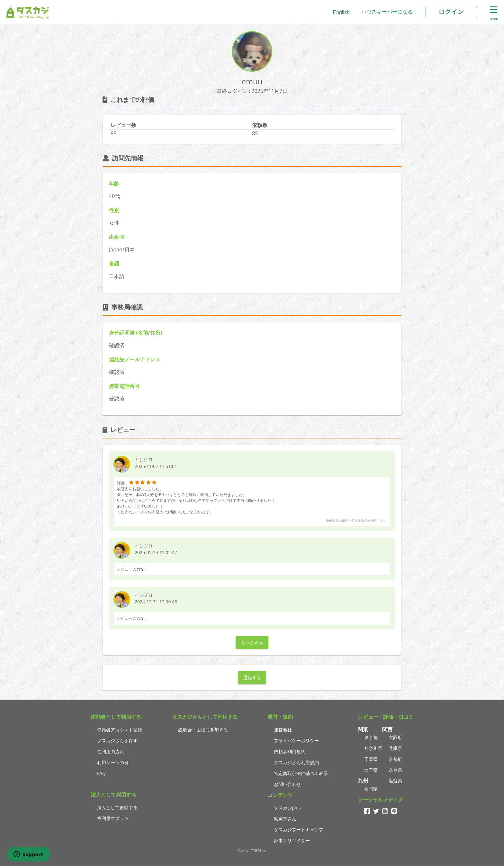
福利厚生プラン (113, 818)
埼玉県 (371, 770)
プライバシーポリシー (296, 740)
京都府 (395, 759)
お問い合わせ (287, 784)
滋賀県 (395, 781)
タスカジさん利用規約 (296, 762)
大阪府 (395, 737)
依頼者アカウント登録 (120, 730)
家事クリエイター (292, 840)
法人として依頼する (117, 807)
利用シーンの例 (113, 762)
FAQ (101, 773)
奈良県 (395, 770)
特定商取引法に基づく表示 (301, 773)
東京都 (371, 737)
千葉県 (371, 759)
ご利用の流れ (111, 751)
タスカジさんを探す (117, 740)
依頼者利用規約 (290, 751)
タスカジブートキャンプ (299, 830)
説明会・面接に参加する (203, 730)
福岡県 (371, 789)
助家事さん (285, 819)
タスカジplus (287, 808)
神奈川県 (373, 748)
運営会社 (283, 730)
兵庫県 (395, 748)
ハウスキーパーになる (387, 12)
